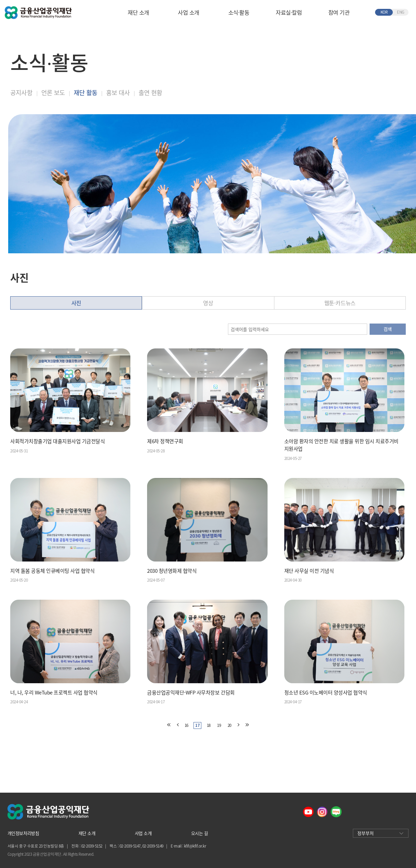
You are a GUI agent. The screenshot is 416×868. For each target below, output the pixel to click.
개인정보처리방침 (23, 833)
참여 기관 (339, 12)
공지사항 (21, 93)
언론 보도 (53, 93)
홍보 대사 (118, 93)
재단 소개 (138, 12)
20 (229, 725)
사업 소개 (189, 12)
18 (209, 725)
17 (197, 725)
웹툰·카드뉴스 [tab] (340, 303)
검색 (388, 329)
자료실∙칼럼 (289, 12)
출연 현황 (150, 93)
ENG (401, 12)
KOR (384, 12)
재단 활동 (85, 93)
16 (187, 725)
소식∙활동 (239, 12)
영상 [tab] (208, 303)
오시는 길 (200, 833)
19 (219, 725)
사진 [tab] (76, 303)
